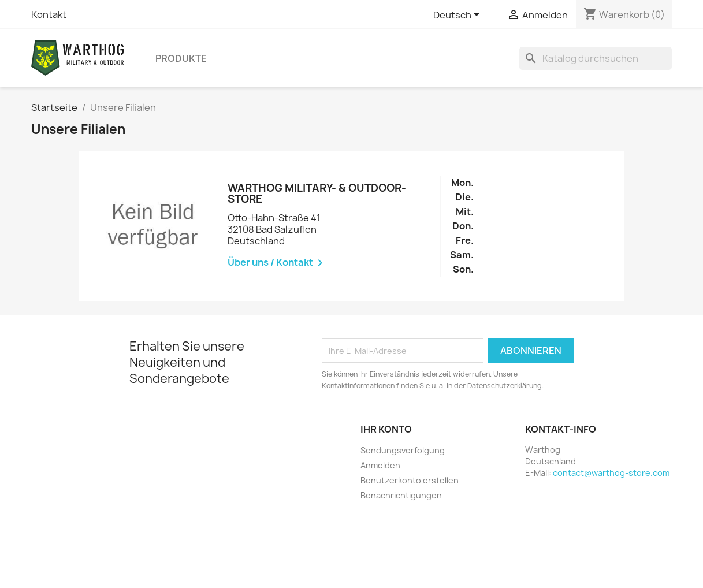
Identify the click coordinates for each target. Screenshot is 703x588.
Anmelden (380, 465)
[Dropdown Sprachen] (458, 16)
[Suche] (596, 58)
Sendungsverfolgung (403, 450)
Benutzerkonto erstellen (410, 480)
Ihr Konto (386, 429)
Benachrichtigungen (401, 495)
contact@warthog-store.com (611, 473)
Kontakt (49, 14)
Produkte (181, 58)
